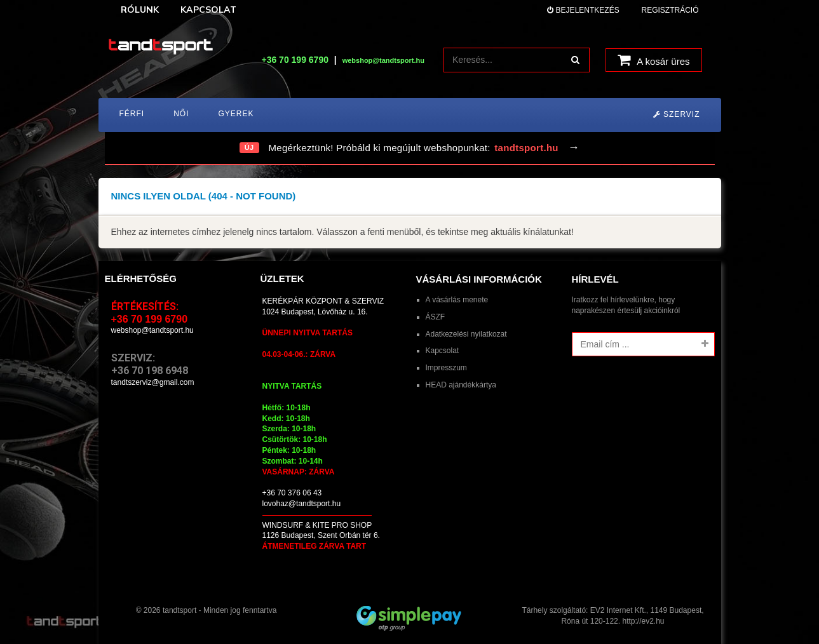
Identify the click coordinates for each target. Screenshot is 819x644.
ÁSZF (436, 317)
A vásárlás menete (457, 300)
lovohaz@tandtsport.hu (302, 504)
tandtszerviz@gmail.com (153, 382)
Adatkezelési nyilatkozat (466, 334)
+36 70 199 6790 (295, 60)
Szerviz (677, 114)
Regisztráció (670, 10)
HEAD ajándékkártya (461, 385)
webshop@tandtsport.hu (152, 330)
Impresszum (446, 368)
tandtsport (179, 610)
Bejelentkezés (583, 10)
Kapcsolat (443, 351)
